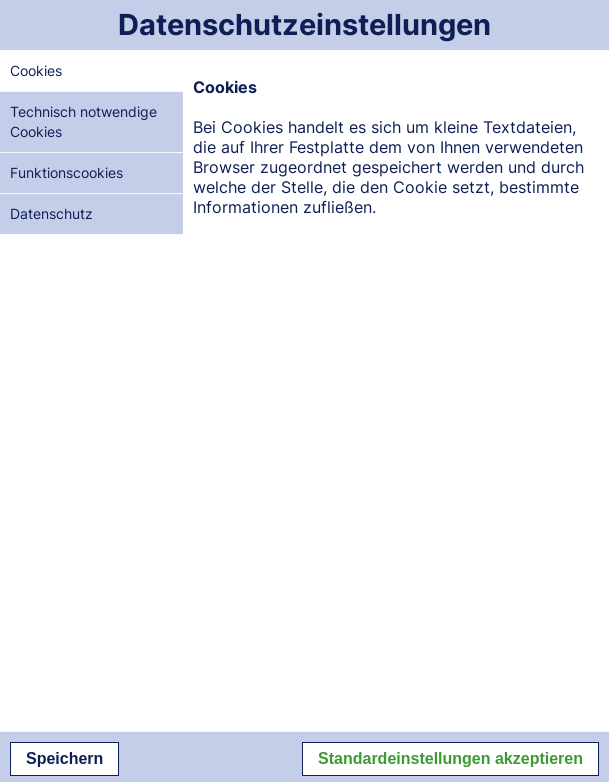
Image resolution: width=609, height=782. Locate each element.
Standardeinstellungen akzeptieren (450, 758)
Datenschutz (51, 213)
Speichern (64, 758)
